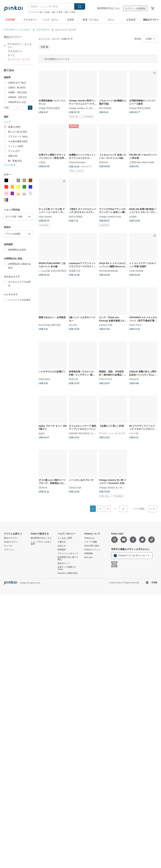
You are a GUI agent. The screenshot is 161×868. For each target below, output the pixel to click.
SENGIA (43, 487)
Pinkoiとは (89, 538)
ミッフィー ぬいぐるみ (39, 12)
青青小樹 (73, 379)
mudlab (133, 216)
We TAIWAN (105, 108)
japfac (42, 433)
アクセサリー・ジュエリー (17, 30)
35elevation (44, 379)
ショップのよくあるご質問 (41, 543)
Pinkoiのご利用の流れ (68, 573)
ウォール (8, 546)
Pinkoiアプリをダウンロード (132, 556)
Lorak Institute (136, 271)
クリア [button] (7, 122)
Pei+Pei (73, 325)
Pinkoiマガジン (11, 542)
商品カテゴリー (11, 538)
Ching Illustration (77, 162)
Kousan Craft (106, 325)
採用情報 (89, 554)
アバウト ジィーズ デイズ (112, 433)
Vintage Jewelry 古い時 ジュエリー (86, 108)
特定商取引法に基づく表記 (68, 558)
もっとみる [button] (10, 165)
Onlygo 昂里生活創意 (49, 108)
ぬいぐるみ (57, 12)
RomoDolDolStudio (109, 271)
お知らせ (62, 546)
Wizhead (103, 162)
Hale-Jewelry (45, 216)
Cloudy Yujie (75, 487)
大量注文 (62, 542)
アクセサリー (43, 30)
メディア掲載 (91, 542)
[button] (30, 108)
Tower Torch (135, 325)
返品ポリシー (64, 563)
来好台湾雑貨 (76, 216)
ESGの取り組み (92, 546)
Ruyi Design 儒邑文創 (50, 325)
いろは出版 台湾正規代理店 (52, 271)
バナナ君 (134, 433)
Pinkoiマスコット (92, 550)
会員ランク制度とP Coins (66, 568)
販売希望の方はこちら (109, 8)
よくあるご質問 (65, 538)
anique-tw (134, 379)
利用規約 (62, 550)
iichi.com (88, 557)
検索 (80, 6)
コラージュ (9, 550)
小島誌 (42, 162)
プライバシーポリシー (68, 554)
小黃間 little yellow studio (142, 162)
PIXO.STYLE (106, 379)
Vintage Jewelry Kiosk (110, 216)
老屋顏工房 (75, 271)
